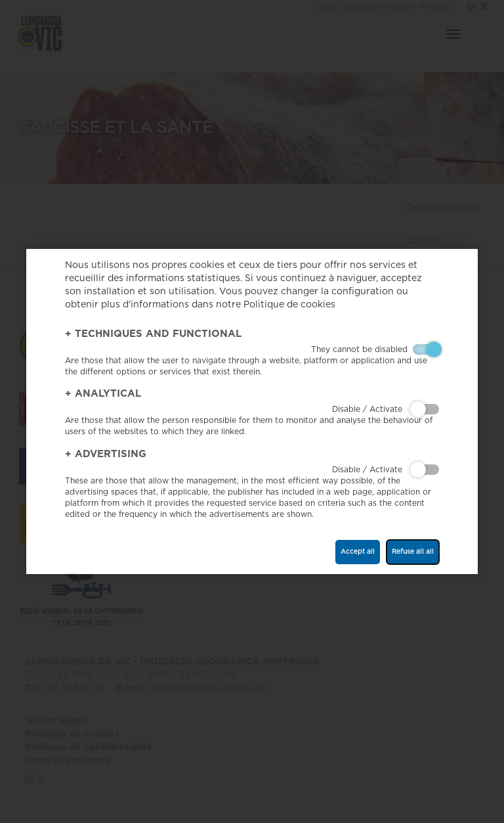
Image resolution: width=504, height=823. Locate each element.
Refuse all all (413, 552)
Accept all (358, 552)
